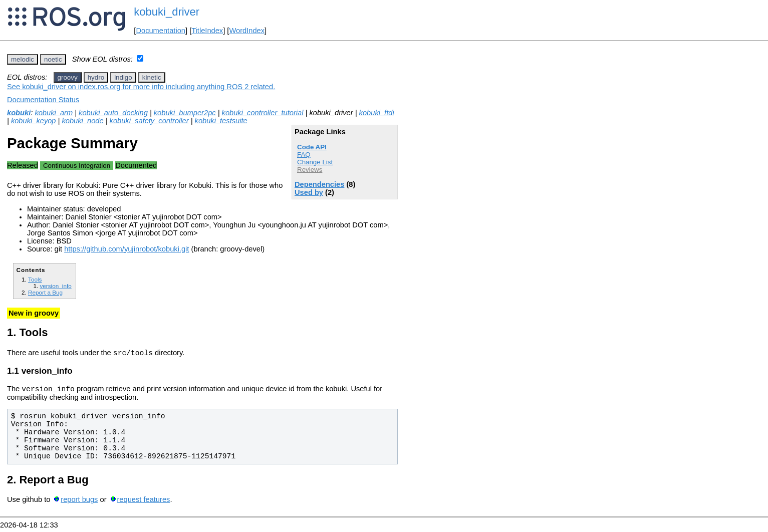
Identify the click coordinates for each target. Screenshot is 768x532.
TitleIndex (207, 31)
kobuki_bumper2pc (185, 113)
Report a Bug (45, 292)
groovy (68, 77)
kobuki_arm (54, 113)
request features (143, 502)
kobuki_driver (167, 12)
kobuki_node (82, 121)
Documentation (161, 31)
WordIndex (247, 31)
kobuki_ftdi (377, 113)
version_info (55, 286)
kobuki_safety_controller (149, 121)
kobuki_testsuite (221, 121)
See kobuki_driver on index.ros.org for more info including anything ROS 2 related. (141, 87)
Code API (312, 147)
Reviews (310, 170)
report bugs (79, 502)
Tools (35, 279)
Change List (315, 162)
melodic (23, 59)
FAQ (304, 155)
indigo (123, 77)
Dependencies (319, 184)
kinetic (152, 77)
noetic (53, 59)
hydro (96, 77)
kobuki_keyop (34, 121)
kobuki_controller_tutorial (263, 113)
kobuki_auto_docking (113, 113)
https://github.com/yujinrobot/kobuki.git (126, 249)
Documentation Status (43, 100)
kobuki (19, 113)
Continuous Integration (77, 166)
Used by (309, 192)
